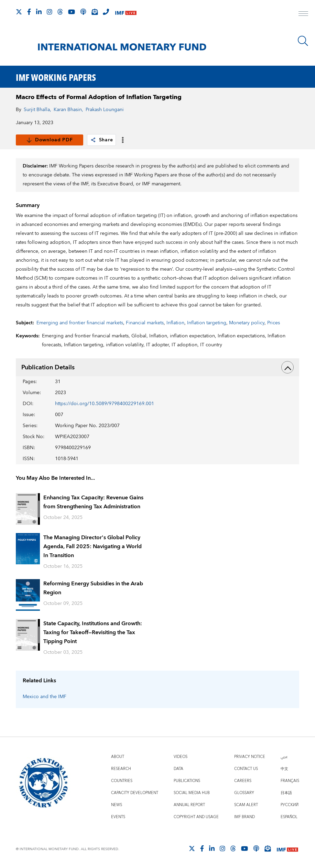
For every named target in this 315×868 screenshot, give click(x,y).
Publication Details (157, 367)
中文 (284, 769)
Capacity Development (135, 793)
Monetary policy (247, 323)
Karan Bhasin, (68, 110)
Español (289, 817)
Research (121, 769)
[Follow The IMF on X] (19, 12)
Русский (290, 805)
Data (178, 769)
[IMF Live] (126, 12)
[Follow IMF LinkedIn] (39, 12)
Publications (187, 781)
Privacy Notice (250, 757)
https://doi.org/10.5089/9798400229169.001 (105, 404)
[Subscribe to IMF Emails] (95, 12)
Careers (243, 781)
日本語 (286, 793)
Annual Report (189, 805)
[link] (93, 140)
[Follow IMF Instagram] (50, 12)
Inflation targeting (207, 323)
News (117, 805)
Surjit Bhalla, (37, 110)
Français (290, 781)
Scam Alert (246, 805)
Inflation (175, 323)
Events (118, 817)
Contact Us (246, 769)
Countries (122, 781)
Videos (181, 757)
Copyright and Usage (196, 817)
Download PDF (49, 140)
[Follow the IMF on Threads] (60, 12)
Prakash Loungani (105, 110)
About (118, 757)
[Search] (303, 41)
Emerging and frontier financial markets (80, 323)
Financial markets (145, 323)
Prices (274, 323)
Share (102, 140)
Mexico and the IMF (45, 697)
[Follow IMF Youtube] (72, 12)
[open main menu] (303, 14)
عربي (284, 757)
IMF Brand (245, 817)
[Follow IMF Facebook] (29, 12)
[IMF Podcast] (83, 12)
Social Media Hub (192, 793)
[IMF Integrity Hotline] (106, 12)
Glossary (244, 793)
